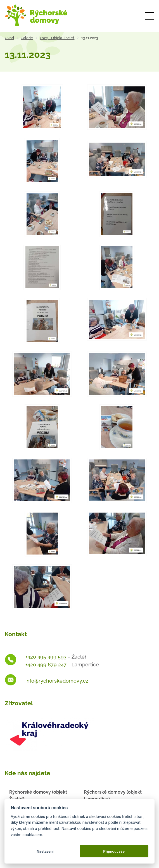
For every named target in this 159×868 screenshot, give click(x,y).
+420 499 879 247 (46, 665)
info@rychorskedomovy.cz (57, 681)
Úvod (9, 38)
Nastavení (45, 851)
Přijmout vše (114, 851)
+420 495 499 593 (46, 657)
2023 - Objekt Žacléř (57, 38)
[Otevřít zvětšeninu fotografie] (42, 107)
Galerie (27, 38)
